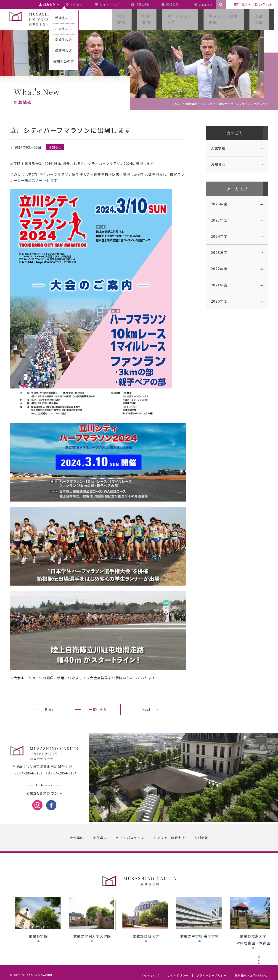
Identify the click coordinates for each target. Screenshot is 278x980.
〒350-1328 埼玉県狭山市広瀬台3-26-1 (48, 762)
